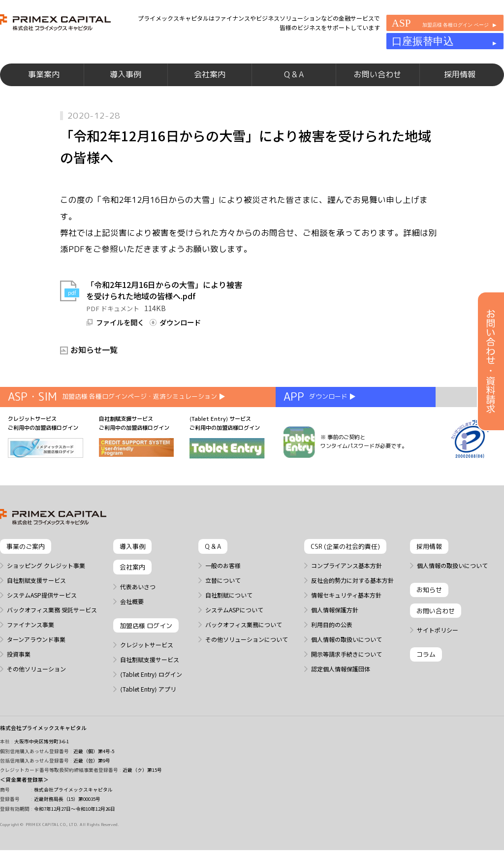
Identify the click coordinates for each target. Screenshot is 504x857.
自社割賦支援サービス (36, 596)
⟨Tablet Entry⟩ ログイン (151, 690)
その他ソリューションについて (247, 655)
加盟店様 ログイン (146, 641)
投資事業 (19, 670)
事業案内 (44, 84)
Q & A (294, 84)
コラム (426, 670)
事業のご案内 (26, 562)
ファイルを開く (120, 338)
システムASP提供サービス (42, 611)
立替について (223, 596)
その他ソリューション (36, 685)
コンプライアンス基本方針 (346, 581)
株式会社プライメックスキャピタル (43, 744)
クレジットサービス (147, 661)
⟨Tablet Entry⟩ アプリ (148, 705)
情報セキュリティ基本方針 (346, 611)
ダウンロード (180, 338)
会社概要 (132, 617)
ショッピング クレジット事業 (46, 581)
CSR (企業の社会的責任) (345, 562)
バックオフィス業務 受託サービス (52, 626)
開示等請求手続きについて (346, 670)
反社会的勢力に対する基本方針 (352, 596)
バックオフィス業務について (244, 640)
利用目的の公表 (332, 640)
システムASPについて (234, 626)
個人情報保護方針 (335, 626)
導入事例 (126, 84)
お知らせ (429, 605)
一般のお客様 (223, 581)
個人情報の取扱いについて (346, 655)
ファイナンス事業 (31, 640)
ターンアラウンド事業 (36, 655)
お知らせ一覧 (94, 365)
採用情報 (460, 84)
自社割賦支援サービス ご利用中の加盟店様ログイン (137, 452)
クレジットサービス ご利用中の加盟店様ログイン (46, 452)
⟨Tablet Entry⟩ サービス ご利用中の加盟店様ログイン (227, 453)
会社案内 (210, 84)
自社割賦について (229, 611)
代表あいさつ (138, 602)
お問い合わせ (378, 84)
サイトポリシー (438, 646)
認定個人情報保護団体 (341, 685)
